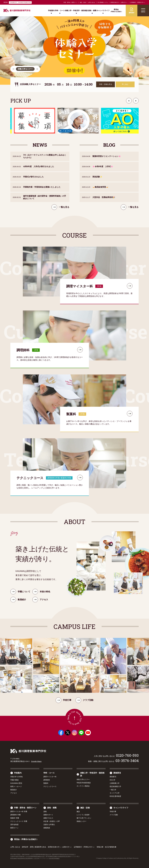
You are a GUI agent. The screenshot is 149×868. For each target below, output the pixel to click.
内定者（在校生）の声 (52, 821)
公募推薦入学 (115, 783)
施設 (78, 811)
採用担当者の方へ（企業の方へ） (119, 2)
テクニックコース (50, 786)
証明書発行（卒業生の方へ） (138, 2)
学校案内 (51, 10)
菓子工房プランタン (84, 818)
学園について (20, 595)
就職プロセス (48, 818)
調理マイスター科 (50, 777)
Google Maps (36, 761)
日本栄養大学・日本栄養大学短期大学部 (20, 3)
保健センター (81, 821)
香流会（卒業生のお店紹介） (26, 839)
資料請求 (25, 847)
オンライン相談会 (83, 786)
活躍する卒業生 (49, 825)
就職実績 (47, 828)
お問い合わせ (92, 2)
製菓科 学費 (15, 818)
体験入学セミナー (83, 779)
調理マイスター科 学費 (19, 811)
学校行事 (63, 700)
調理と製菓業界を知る (38, 847)
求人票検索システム (103, 2)
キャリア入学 (115, 793)
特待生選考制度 (115, 796)
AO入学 (112, 780)
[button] (14, 69)
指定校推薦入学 (115, 786)
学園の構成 (14, 780)
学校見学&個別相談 (84, 783)
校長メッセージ (16, 786)
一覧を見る (60, 210)
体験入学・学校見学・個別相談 (76, 10)
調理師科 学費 (15, 815)
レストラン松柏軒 (83, 815)
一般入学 (113, 790)
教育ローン (14, 828)
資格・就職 (92, 10)
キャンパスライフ (103, 10)
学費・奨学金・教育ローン (70, 2)
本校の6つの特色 (17, 777)
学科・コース (60, 10)
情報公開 (100, 847)
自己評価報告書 (111, 847)
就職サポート (48, 815)
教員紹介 (14, 790)
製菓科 (46, 783)
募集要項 (117, 773)
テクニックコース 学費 (19, 821)
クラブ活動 (84, 700)
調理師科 (47, 780)
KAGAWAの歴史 (16, 783)
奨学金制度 (14, 825)
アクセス (14, 793)
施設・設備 (83, 2)
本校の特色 (41, 595)
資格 (45, 811)
